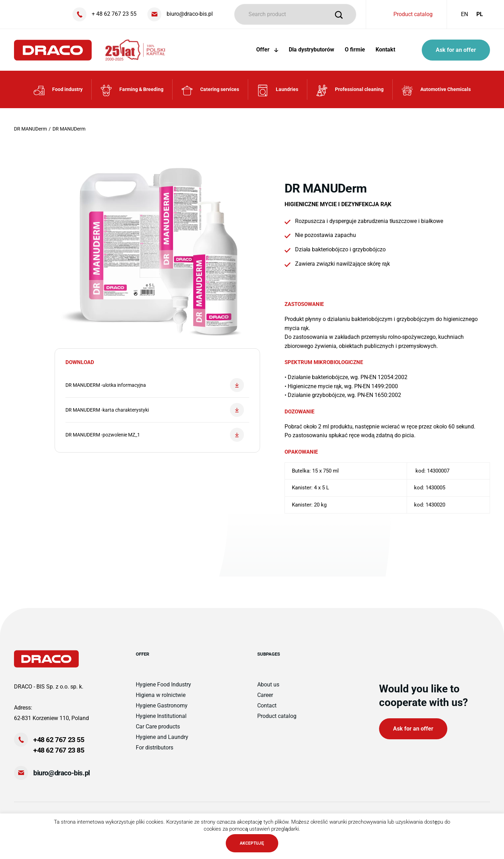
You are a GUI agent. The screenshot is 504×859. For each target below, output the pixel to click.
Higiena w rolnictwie (161, 695)
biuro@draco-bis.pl (62, 773)
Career (265, 695)
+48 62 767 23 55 (59, 740)
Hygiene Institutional (161, 716)
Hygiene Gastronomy (162, 706)
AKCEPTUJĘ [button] (252, 843)
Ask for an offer (456, 50)
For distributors (155, 748)
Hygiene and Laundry (162, 737)
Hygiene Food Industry (163, 685)
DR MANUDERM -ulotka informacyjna (155, 385)
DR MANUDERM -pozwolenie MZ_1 (155, 435)
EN (464, 14)
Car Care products (158, 727)
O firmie (355, 50)
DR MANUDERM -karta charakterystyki (155, 410)
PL (480, 14)
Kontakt (385, 50)
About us (268, 685)
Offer (267, 50)
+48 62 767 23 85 (59, 750)
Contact (267, 706)
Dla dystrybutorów (311, 50)
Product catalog (413, 14)
